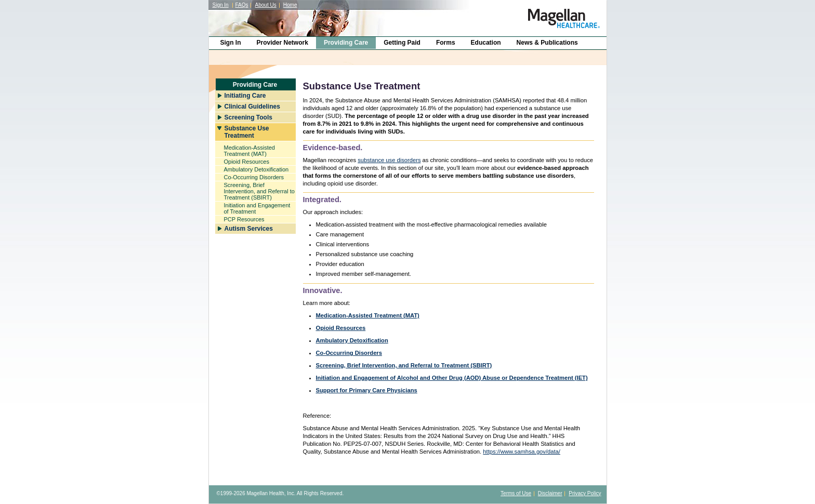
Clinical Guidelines (252, 107)
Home (290, 5)
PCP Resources (244, 219)
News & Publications (547, 43)
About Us (266, 5)
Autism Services (249, 229)
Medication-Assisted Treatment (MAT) (249, 151)
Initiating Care (245, 96)
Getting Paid (402, 43)
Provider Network (282, 43)
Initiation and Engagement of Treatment (257, 208)
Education (486, 43)
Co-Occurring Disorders (254, 177)
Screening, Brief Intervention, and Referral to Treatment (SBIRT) (259, 191)
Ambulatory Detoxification (257, 169)
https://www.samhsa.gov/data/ (522, 452)
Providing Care (346, 43)
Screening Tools (248, 117)
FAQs (241, 5)
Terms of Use (516, 493)
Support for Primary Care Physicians (367, 390)
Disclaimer (550, 493)
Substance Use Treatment (247, 132)
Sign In (221, 5)
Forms (446, 43)
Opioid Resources (247, 162)
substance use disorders (389, 160)
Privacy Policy (585, 493)
